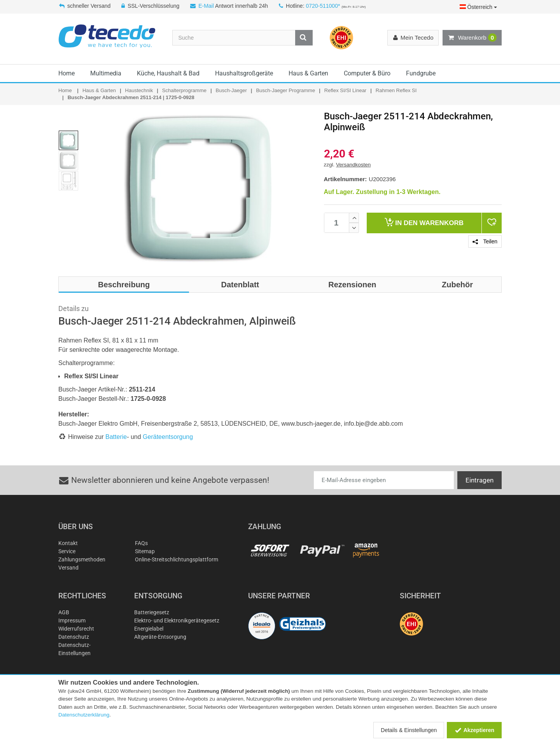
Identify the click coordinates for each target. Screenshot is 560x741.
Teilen (485, 241)
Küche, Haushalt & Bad (168, 73)
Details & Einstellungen (409, 730)
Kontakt (68, 543)
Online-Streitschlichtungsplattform (177, 559)
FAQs (141, 543)
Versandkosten (353, 165)
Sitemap (145, 551)
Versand (68, 568)
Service (67, 551)
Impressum (72, 620)
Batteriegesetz (152, 612)
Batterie (116, 437)
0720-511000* (323, 6)
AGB (64, 612)
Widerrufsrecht (76, 629)
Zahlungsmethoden (82, 559)
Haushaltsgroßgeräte (244, 73)
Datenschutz (74, 637)
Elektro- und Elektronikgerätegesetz (177, 620)
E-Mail (206, 6)
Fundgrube (421, 73)
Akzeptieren (474, 730)
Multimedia (106, 73)
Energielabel (149, 629)
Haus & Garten (308, 73)
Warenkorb (472, 38)
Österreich (478, 7)
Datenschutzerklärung (84, 715)
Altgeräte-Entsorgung (160, 637)
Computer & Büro (367, 73)
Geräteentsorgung (168, 437)
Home (66, 73)
